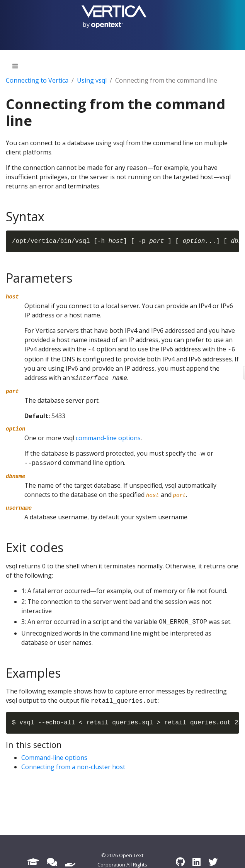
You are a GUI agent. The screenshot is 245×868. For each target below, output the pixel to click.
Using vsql (92, 80)
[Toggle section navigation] (15, 66)
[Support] (70, 862)
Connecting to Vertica (37, 80)
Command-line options (54, 758)
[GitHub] (180, 862)
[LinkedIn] (197, 862)
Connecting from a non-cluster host (73, 767)
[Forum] (52, 862)
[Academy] (33, 862)
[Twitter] (213, 862)
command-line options (108, 438)
